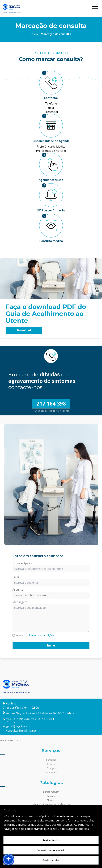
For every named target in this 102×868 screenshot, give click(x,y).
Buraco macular (51, 792)
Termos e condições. (42, 635)
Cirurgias (51, 768)
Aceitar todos (51, 840)
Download (24, 330)
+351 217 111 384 (42, 719)
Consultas (51, 760)
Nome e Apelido (23, 563)
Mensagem (20, 602)
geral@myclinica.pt (18, 726)
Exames (51, 764)
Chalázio (51, 800)
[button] (8, 859)
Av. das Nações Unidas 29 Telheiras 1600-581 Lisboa (40, 713)
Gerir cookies (51, 860)
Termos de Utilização (10, 740)
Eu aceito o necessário (51, 850)
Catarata (51, 796)
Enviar (51, 645)
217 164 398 (51, 404)
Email (16, 577)
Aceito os (36, 635)
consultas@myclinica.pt (21, 731)
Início (34, 34)
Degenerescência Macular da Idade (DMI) (51, 804)
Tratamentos (51, 772)
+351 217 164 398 (18, 719)
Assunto (18, 590)
